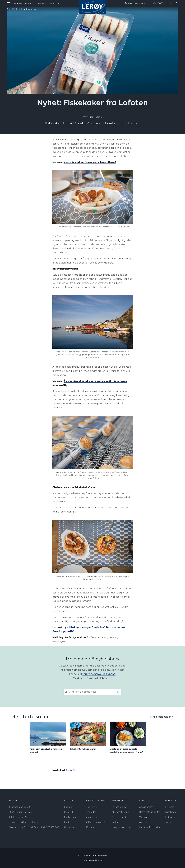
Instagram (171, 817)
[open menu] (8, 3)
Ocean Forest (119, 817)
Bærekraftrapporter (150, 812)
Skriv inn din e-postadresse (79, 687)
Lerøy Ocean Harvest (123, 827)
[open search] (173, 3)
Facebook (170, 812)
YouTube (170, 822)
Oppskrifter (91, 807)
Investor (55, 3)
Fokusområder (119, 807)
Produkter (91, 812)
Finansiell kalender (150, 827)
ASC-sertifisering (120, 812)
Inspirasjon (31, 9)
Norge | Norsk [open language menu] (135, 3)
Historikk (69, 812)
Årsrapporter (146, 807)
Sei (75, 770)
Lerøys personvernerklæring (99, 674)
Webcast (144, 817)
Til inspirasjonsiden (160, 717)
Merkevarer (70, 817)
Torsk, (69, 770)
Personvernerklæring (93, 860)
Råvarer (90, 827)
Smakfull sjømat (15, 9)
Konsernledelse (72, 827)
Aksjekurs (144, 822)
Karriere (41, 3)
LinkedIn (170, 807)
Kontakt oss (157, 3)
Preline (115, 822)
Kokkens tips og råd (96, 822)
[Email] (90, 692)
